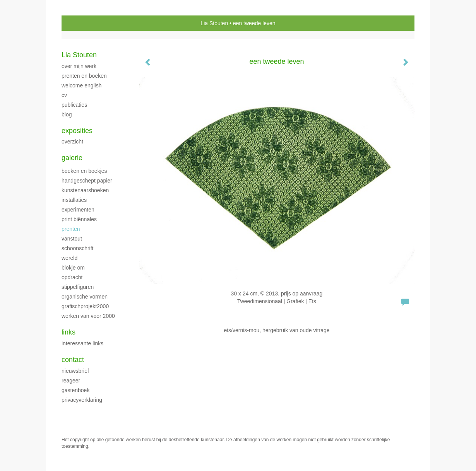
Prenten (71, 229)
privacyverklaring (82, 400)
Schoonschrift (77, 248)
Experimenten (78, 210)
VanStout (72, 239)
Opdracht (72, 277)
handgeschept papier (87, 181)
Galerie (72, 158)
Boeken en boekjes (84, 171)
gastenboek (75, 390)
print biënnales (79, 219)
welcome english (82, 85)
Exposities (77, 131)
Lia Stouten (214, 23)
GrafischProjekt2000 (85, 306)
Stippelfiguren (78, 287)
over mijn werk (79, 66)
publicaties (74, 105)
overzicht (72, 142)
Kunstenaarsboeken (85, 190)
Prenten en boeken (84, 76)
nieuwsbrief (75, 371)
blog (67, 114)
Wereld (69, 258)
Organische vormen (85, 297)
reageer (71, 381)
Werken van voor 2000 (88, 316)
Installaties (74, 200)
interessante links (82, 343)
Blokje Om (73, 268)
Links (68, 332)
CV (64, 95)
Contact (73, 360)
